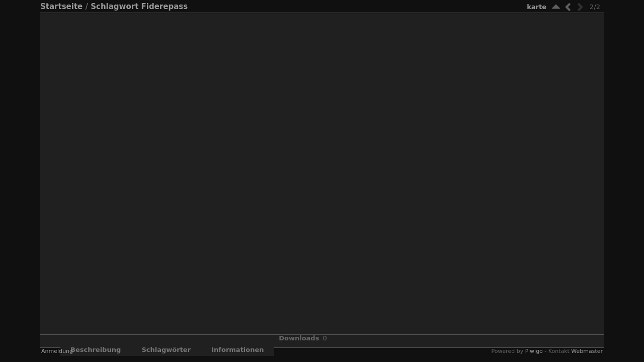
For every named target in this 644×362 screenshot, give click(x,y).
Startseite (61, 7)
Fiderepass (165, 7)
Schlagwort (114, 7)
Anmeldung (57, 351)
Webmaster (587, 351)
